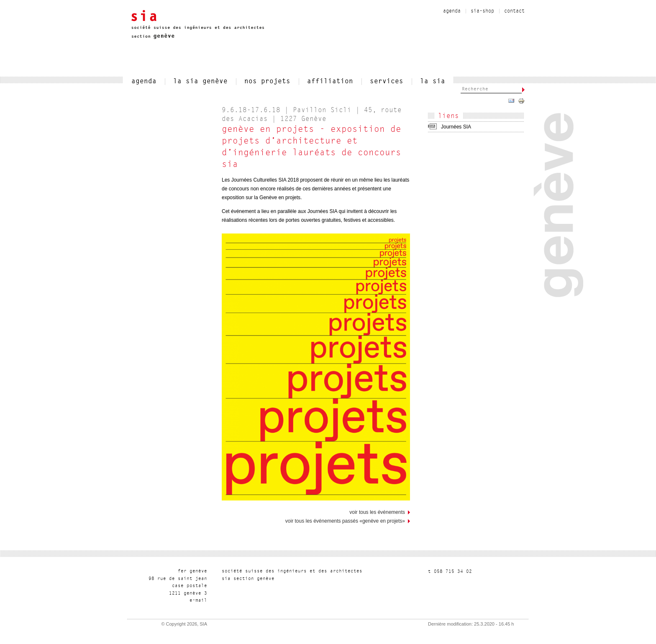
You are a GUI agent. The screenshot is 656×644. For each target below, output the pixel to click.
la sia (433, 82)
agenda (452, 11)
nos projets (267, 82)
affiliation (330, 82)
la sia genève (200, 82)
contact (514, 11)
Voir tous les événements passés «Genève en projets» (345, 521)
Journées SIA (456, 127)
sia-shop (482, 11)
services (387, 82)
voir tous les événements (377, 512)
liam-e (198, 601)
